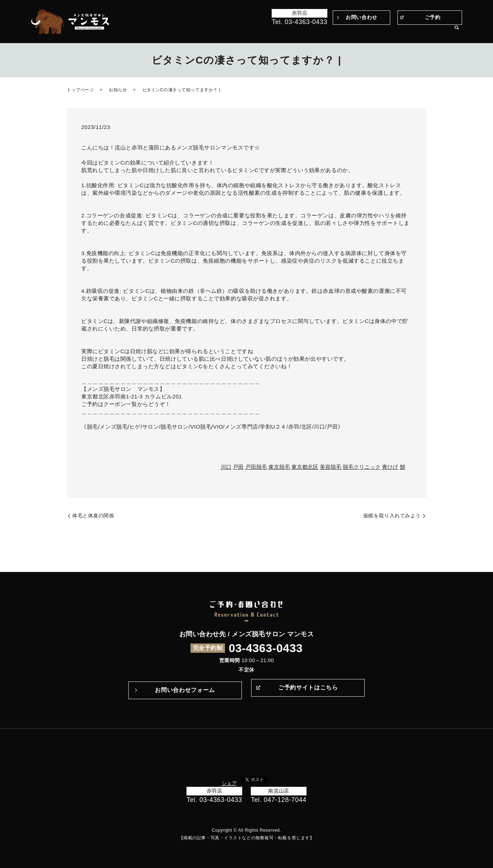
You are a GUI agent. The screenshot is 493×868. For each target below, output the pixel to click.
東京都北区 (305, 467)
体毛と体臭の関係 (93, 516)
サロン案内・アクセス (423, 32)
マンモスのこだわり (272, 32)
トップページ (187, 32)
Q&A (338, 32)
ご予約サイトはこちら (308, 690)
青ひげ (390, 467)
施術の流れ (314, 32)
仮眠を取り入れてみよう (392, 516)
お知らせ (118, 90)
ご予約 (433, 17)
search (457, 32)
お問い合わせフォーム (185, 690)
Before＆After (226, 32)
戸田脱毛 (256, 467)
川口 (226, 467)
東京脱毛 (279, 467)
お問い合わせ (361, 17)
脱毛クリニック (362, 467)
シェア (229, 783)
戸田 (238, 467)
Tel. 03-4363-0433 (300, 22)
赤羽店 (300, 13)
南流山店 (278, 791)
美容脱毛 (331, 467)
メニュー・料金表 (370, 32)
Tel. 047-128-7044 (279, 800)
